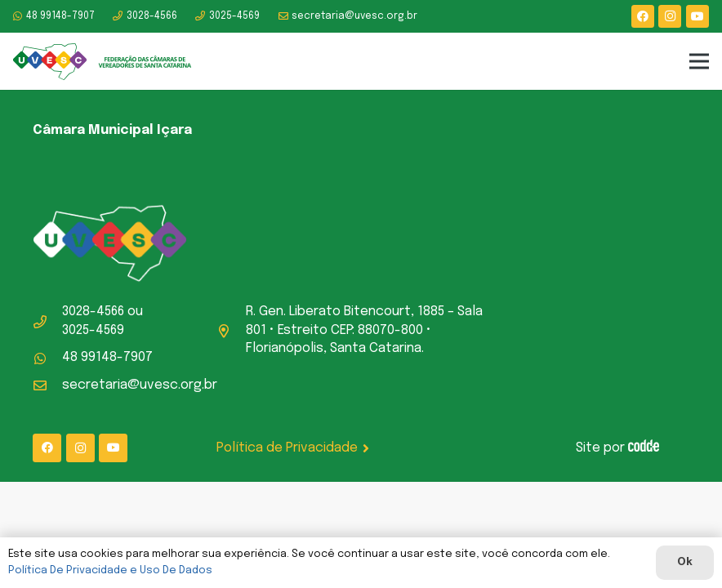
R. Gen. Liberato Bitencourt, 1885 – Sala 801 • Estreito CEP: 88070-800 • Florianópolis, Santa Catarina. (364, 330)
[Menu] (699, 61)
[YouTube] (697, 16)
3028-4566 (93, 312)
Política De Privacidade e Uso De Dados (110, 570)
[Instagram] (670, 16)
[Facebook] (643, 16)
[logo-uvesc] (103, 62)
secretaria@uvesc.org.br (140, 385)
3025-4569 (93, 330)
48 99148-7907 (107, 357)
